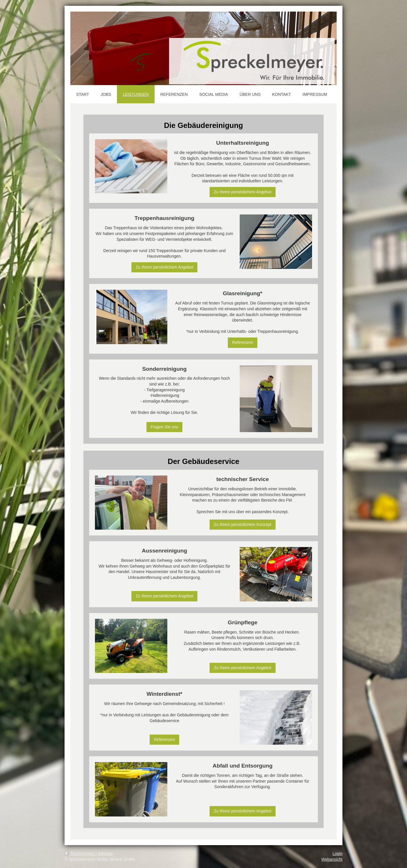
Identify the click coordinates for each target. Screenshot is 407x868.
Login (338, 854)
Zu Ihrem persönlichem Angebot (243, 192)
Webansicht (332, 859)
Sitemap (105, 854)
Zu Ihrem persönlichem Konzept (243, 524)
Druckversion (80, 854)
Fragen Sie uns (165, 427)
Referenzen (243, 342)
